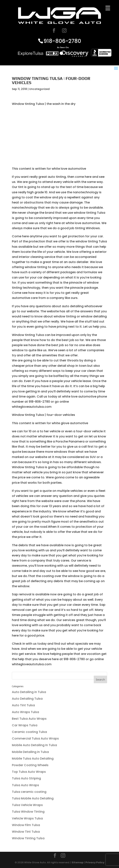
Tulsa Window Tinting (28, 812)
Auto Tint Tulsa (23, 705)
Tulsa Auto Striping (26, 778)
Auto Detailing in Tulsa (29, 692)
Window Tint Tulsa (26, 832)
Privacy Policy (95, 862)
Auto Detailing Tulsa (27, 699)
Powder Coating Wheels (30, 765)
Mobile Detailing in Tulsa (30, 752)
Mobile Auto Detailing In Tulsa (34, 745)
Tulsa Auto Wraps (25, 785)
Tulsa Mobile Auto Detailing (33, 798)
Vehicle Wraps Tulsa (27, 818)
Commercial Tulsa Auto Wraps (35, 738)
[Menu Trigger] (108, 8)
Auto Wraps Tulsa (25, 712)
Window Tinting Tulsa (28, 838)
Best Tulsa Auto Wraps (29, 719)
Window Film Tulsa (26, 825)
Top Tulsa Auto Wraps (29, 772)
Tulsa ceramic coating (29, 792)
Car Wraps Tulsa (25, 725)
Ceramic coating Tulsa (29, 732)
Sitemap (78, 862)
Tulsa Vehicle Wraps (27, 805)
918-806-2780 (62, 41)
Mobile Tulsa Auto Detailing (33, 759)
